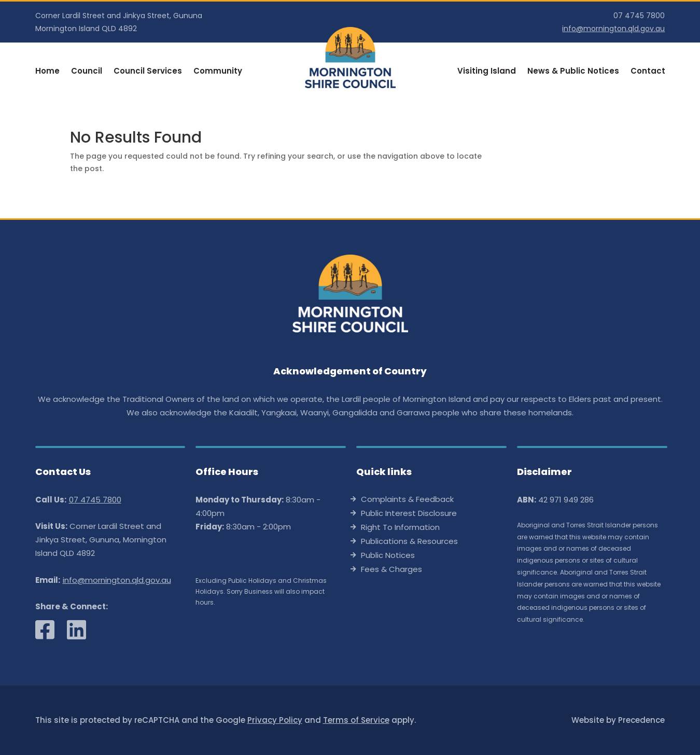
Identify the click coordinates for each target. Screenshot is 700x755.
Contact (648, 72)
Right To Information (400, 528)
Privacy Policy (275, 720)
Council (87, 72)
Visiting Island (487, 72)
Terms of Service (356, 720)
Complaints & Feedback (407, 500)
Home (47, 72)
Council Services (148, 72)
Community (218, 72)
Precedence (641, 720)
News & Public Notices (573, 72)
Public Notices (388, 556)
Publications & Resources (409, 542)
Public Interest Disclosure (409, 514)
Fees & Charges (391, 570)
